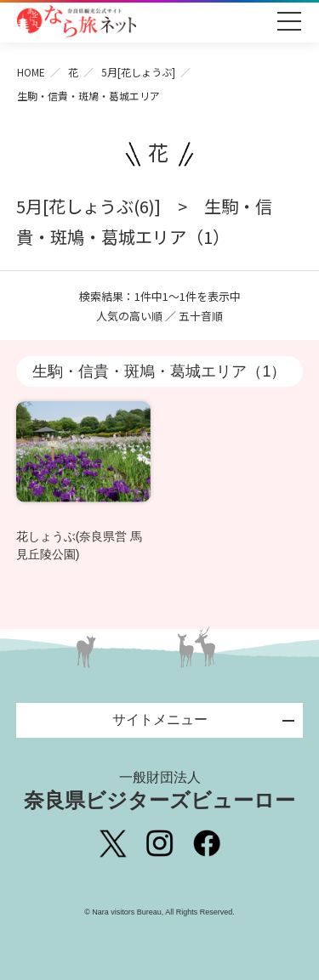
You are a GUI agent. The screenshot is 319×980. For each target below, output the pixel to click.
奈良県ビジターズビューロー (159, 790)
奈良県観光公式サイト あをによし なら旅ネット (77, 21)
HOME (31, 72)
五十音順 (201, 316)
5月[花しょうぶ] (138, 72)
